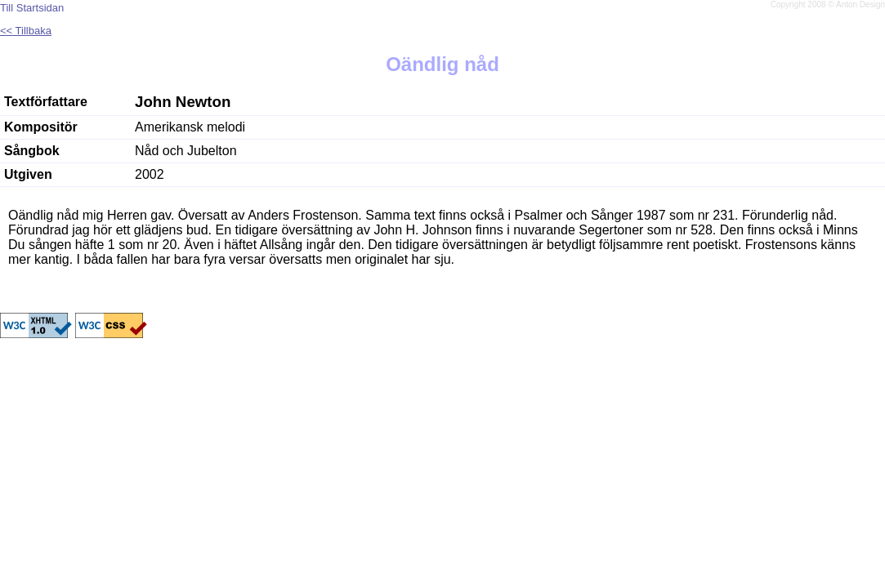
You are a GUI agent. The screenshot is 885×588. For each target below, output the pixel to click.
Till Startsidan (32, 8)
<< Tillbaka (26, 31)
